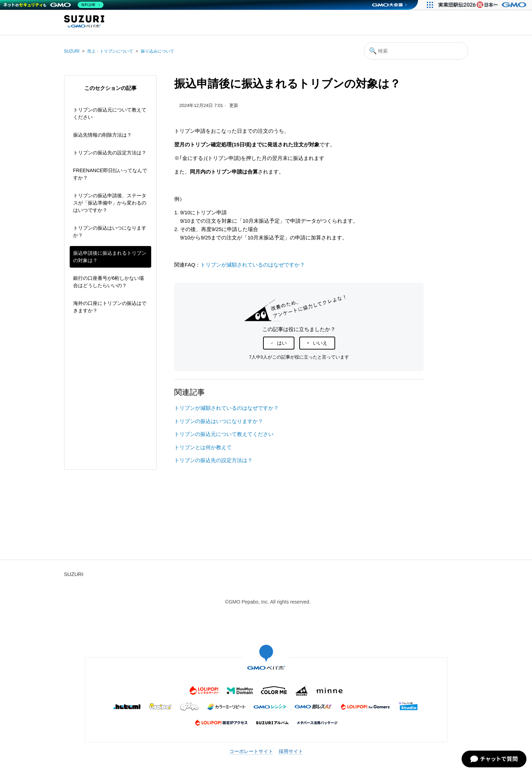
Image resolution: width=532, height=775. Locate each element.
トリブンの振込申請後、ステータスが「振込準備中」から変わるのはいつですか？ (110, 203)
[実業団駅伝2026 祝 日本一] (483, 5)
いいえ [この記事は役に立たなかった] (320, 343)
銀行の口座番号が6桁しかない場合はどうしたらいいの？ (109, 282)
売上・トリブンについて (110, 51)
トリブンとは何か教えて (203, 447)
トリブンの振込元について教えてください (110, 113)
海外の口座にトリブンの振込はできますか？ (110, 307)
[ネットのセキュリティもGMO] (53, 5)
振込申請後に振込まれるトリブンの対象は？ (110, 257)
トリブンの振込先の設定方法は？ (110, 153)
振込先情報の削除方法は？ (102, 135)
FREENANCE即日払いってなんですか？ (110, 174)
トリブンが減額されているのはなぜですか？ (253, 265)
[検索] (416, 51)
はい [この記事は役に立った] (282, 343)
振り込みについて (157, 51)
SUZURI (72, 51)
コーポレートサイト (251, 751)
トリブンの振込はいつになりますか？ (110, 232)
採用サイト (291, 751)
